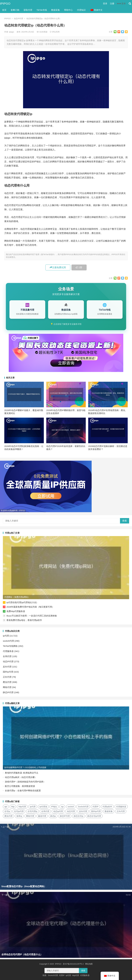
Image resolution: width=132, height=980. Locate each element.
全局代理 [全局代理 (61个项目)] (45, 811)
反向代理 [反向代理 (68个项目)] (83, 811)
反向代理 (7, 667)
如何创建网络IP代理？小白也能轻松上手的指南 (25, 767)
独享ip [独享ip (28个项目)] (19, 816)
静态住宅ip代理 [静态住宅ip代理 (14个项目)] (94, 816)
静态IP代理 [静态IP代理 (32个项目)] (65, 816)
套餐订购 (15, 10)
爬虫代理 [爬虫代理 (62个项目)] (8, 816)
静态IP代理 (8, 692)
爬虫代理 (7, 682)
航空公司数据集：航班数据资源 (20, 786)
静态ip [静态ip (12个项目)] (53, 816)
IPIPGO (5, 4)
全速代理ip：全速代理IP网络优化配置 (23, 791)
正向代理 (7, 677)
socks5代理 (8, 641)
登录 (105, 4)
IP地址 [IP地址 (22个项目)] (54, 807)
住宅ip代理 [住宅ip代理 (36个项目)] (19, 811)
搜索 (125, 521)
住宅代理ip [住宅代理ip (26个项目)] (32, 811)
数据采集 (56, 10)
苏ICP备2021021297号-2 (73, 964)
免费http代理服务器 (16, 611)
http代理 (76, 975)
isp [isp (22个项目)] (62, 807)
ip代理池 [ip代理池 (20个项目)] (43, 807)
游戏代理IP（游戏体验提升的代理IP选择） (25, 782)
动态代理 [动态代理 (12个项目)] (71, 811)
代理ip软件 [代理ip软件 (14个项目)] (107, 807)
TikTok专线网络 (10, 646)
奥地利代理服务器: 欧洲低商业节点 (22, 773)
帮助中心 (68, 10)
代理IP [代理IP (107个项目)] (95, 807)
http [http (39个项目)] (13, 807)
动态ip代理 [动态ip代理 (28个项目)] (58, 811)
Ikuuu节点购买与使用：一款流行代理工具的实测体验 (32, 616)
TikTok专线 (42, 10)
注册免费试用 (58, 267)
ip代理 (6, 636)
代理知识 (81, 10)
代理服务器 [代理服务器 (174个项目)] (121, 807)
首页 (4, 10)
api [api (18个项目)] (6, 807)
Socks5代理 (53, 975)
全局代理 (7, 656)
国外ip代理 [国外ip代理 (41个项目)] (96, 811)
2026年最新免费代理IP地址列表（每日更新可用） (30, 607)
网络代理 (7, 687)
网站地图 (89, 964)
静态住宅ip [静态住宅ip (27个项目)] (79, 816)
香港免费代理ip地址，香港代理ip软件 (24, 620)
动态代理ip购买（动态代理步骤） (21, 777)
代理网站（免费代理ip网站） (17, 597)
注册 (112, 4)
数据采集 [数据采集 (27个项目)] (109, 811)
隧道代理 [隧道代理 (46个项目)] (42, 816)
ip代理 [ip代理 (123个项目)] (33, 807)
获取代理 (28, 10)
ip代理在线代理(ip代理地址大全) (22, 602)
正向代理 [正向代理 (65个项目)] (121, 811)
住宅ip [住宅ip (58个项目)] (7, 811)
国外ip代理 (8, 672)
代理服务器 (8, 651)
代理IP (62, 975)
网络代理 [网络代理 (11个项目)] (30, 816)
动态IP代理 (18, 19)
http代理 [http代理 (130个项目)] (22, 807)
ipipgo (12, 32)
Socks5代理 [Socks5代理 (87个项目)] (83, 807)
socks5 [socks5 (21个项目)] (71, 807)
